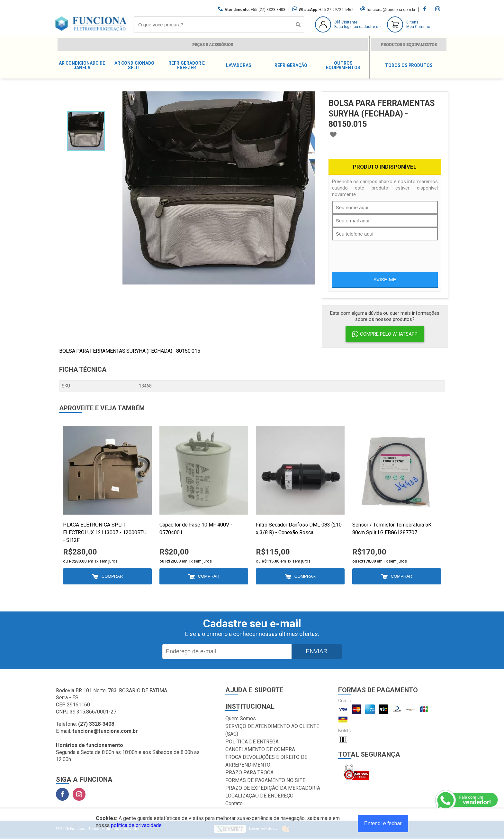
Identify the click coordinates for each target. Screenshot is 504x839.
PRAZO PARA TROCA (249, 773)
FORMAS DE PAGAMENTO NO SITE (265, 780)
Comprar (112, 576)
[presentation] (381, 253)
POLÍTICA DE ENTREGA (252, 742)
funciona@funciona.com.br (391, 10)
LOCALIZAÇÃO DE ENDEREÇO (259, 796)
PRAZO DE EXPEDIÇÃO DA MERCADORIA (273, 788)
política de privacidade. (137, 825)
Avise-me (385, 280)
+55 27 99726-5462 (336, 10)
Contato (234, 803)
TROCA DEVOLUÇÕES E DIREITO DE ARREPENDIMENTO (266, 761)
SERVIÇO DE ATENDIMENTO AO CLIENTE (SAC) (272, 730)
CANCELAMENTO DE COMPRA (260, 749)
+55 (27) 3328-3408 (268, 10)
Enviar (316, 651)
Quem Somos (241, 718)
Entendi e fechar (383, 823)
